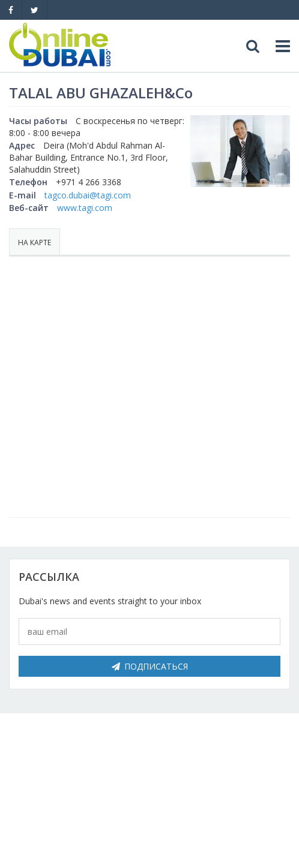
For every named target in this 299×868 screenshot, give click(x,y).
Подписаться (150, 666)
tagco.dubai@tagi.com (88, 195)
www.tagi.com (85, 208)
